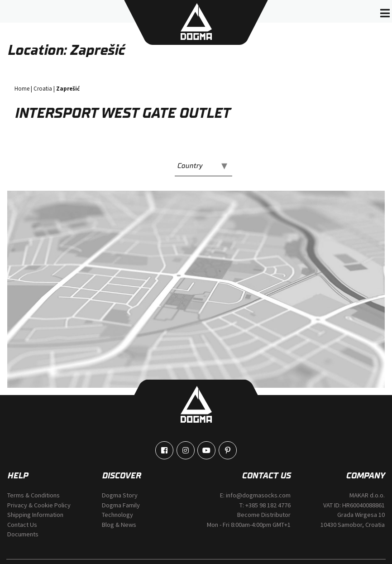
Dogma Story (120, 495)
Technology (117, 515)
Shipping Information (35, 515)
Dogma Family (121, 505)
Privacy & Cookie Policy (39, 505)
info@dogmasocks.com (258, 495)
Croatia (43, 88)
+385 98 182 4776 (268, 505)
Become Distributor (264, 515)
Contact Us (22, 525)
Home (22, 88)
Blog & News (119, 525)
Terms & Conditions (33, 495)
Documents (23, 534)
